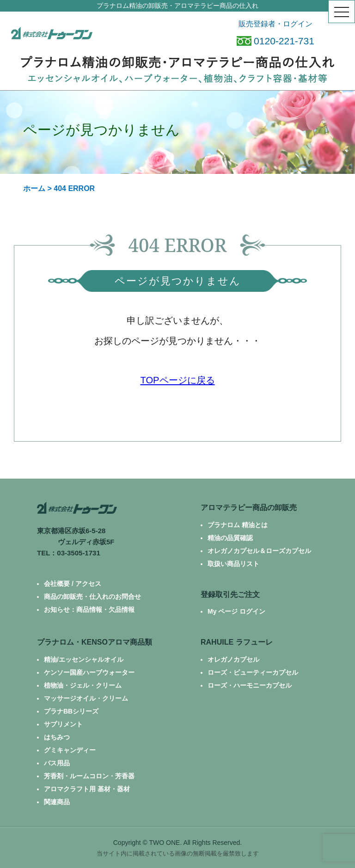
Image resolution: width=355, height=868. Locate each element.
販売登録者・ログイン (275, 24)
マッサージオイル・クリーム (86, 698)
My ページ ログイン (236, 611)
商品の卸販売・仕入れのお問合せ (92, 597)
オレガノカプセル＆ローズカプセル (259, 551)
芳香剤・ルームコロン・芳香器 (89, 776)
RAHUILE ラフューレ (237, 642)
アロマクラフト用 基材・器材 (87, 789)
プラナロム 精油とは (238, 525)
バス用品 (57, 763)
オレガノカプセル (233, 659)
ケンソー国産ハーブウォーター (89, 672)
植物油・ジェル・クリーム (83, 685)
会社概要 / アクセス (73, 584)
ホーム (34, 188)
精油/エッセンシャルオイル (84, 659)
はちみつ (57, 737)
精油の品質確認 (230, 538)
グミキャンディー (70, 750)
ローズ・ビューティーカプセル (253, 672)
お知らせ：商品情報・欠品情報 (89, 609)
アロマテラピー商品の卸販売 (249, 508)
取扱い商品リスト (233, 564)
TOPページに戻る (177, 380)
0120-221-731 (275, 41)
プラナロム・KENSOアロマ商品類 (95, 642)
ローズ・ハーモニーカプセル (250, 685)
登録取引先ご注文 (230, 594)
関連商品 (57, 802)
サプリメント (63, 724)
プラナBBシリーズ (71, 711)
